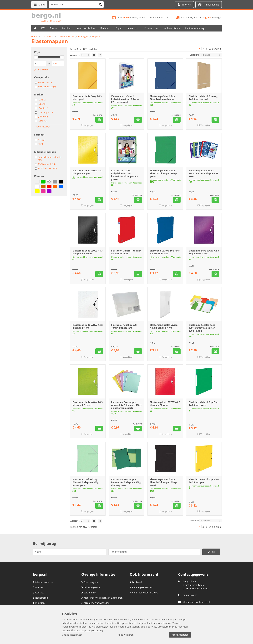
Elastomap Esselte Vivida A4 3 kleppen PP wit (164, 326)
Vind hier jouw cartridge (144, 593)
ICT (43, 28)
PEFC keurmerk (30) (47, 168)
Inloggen (39, 603)
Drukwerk (136, 582)
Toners (53, 28)
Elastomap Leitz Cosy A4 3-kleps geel (87, 98)
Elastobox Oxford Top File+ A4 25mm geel (204, 481)
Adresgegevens (91, 587)
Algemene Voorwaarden (95, 603)
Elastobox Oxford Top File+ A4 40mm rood (126, 252)
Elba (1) (42, 104)
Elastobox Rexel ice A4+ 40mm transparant (124, 326)
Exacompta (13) (46, 112)
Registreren (40, 598)
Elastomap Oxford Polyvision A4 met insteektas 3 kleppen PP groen (125, 175)
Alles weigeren (126, 635)
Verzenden (133, 28)
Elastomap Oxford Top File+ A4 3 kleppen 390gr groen (163, 173)
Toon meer (43, 127)
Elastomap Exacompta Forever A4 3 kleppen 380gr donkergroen (126, 482)
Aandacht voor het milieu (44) (50, 158)
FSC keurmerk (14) (47, 164)
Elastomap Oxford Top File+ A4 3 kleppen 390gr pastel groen (86, 482)
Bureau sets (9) (45, 82)
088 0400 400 (190, 595)
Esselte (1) (43, 108)
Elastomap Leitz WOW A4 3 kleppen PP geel (88, 172)
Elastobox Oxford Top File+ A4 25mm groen (204, 404)
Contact (38, 593)
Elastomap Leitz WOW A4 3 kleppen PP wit (88, 326)
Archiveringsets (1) (47, 87)
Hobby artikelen (171, 28)
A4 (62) (41, 140)
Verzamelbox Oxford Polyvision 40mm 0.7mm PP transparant (125, 99)
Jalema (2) (43, 116)
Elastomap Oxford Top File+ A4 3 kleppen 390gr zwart (163, 482)
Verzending (89, 593)
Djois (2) (42, 100)
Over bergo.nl (90, 582)
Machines (105, 28)
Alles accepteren (180, 635)
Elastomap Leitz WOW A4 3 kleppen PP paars (204, 252)
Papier (119, 28)
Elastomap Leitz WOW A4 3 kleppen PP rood (165, 404)
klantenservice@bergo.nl (196, 602)
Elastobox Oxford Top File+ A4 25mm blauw (165, 252)
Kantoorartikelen (86, 28)
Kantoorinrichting (195, 28)
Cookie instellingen (72, 635)
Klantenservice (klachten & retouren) (102, 598)
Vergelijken (89, 125)
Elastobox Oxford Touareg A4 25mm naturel (203, 98)
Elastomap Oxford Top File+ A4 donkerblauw (162, 98)
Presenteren (151, 28)
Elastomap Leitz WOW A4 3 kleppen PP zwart (88, 252)
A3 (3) (41, 144)
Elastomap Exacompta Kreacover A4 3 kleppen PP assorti (204, 173)
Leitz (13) (43, 121)
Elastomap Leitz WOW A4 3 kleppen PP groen (88, 404)
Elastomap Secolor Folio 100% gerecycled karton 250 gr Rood (202, 328)
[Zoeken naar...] (101, 5)
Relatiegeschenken (141, 587)
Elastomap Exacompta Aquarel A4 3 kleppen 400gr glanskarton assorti (126, 405)
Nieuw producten (44, 582)
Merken (38, 587)
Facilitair (67, 28)
